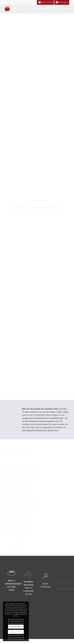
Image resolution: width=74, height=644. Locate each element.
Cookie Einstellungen (16, 621)
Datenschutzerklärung (16, 637)
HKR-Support (62, 2)
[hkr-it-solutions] (12, 9)
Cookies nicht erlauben (16, 632)
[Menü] (67, 9)
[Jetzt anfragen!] (16, 545)
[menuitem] (67, 9)
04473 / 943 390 (45, 2)
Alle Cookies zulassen (16, 627)
